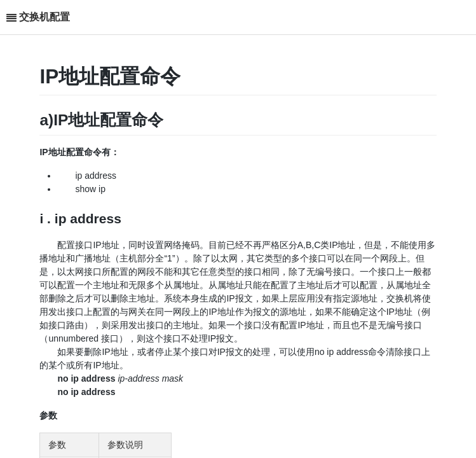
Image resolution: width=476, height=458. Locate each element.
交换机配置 (44, 17)
